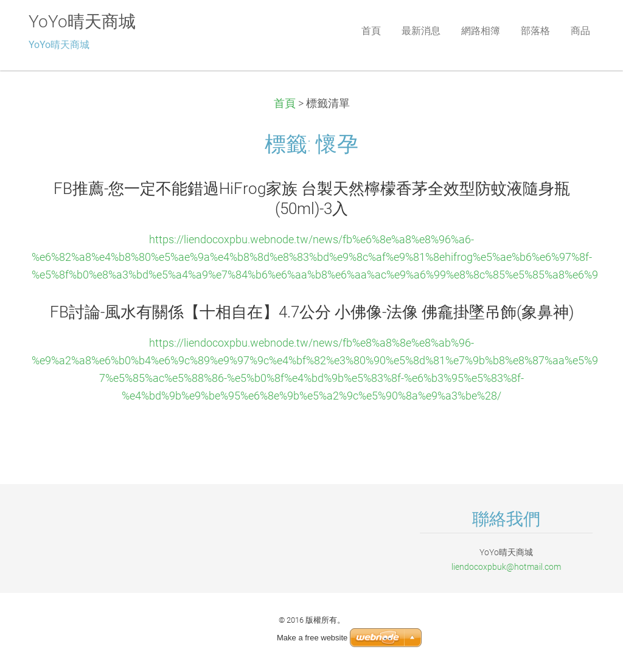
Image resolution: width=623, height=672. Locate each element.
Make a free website (312, 638)
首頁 (285, 103)
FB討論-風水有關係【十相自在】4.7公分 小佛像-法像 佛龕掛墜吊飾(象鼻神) (312, 312)
